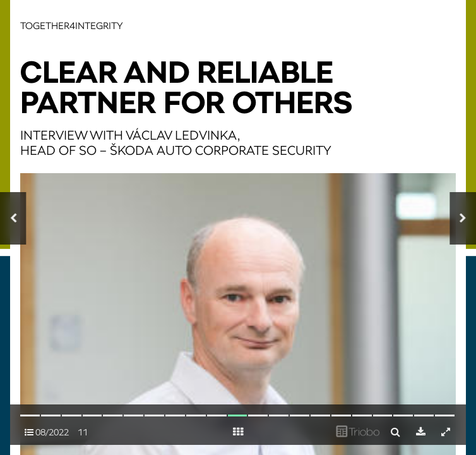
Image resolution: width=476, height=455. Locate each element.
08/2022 (47, 432)
